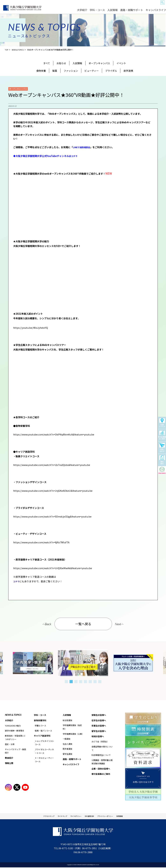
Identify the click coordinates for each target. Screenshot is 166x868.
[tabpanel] (83, 663)
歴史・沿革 (10, 744)
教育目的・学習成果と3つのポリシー (15, 737)
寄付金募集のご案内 (162, 435)
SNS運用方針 (91, 816)
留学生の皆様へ (126, 5)
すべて (47, 63)
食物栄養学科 (41, 720)
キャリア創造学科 (43, 736)
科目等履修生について (101, 756)
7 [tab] (95, 681)
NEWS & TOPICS (13, 714)
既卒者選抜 (67, 749)
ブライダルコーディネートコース (44, 751)
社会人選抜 (67, 744)
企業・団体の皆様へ (153, 5)
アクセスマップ (38, 816)
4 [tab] (81, 681)
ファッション (71, 71)
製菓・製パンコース (43, 731)
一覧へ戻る (83, 623)
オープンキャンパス (99, 63)
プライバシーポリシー (112, 816)
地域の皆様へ (139, 5)
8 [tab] (100, 681)
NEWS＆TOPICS (19, 50)
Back (42, 623)
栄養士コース (41, 726)
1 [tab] (66, 681)
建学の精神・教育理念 (14, 730)
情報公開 (9, 763)
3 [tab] (76, 681)
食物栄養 (41, 71)
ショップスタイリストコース (44, 743)
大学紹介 (101, 11)
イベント (121, 63)
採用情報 (131, 816)
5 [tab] (85, 681)
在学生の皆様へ (99, 5)
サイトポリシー (74, 816)
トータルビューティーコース (44, 760)
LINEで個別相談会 (83, 147)
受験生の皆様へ (86, 5)
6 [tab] (90, 681)
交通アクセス (162, 423)
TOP (7, 50)
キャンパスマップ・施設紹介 (15, 751)
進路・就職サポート (139, 11)
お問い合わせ (162, 448)
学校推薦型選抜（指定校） (72, 727)
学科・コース (113, 11)
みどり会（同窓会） (100, 742)
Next (124, 623)
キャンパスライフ (157, 11)
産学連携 (128, 71)
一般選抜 (67, 739)
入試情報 (125, 11)
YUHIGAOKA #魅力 (13, 725)
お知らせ (61, 63)
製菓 (55, 71)
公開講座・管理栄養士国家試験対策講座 (102, 763)
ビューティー (92, 71)
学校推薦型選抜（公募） (73, 733)
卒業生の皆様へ (113, 5)
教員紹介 (9, 758)
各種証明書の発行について (102, 749)
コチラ (75, 156)
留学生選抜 (67, 754)
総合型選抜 (67, 720)
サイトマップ (56, 816)
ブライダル (111, 71)
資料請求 (162, 460)
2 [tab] (71, 681)
